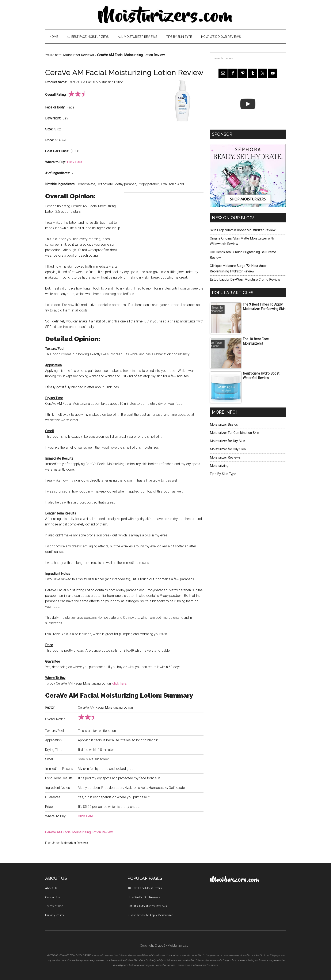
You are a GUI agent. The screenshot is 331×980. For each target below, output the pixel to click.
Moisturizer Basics (224, 424)
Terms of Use (54, 906)
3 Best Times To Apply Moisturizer (150, 915)
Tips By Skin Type (223, 474)
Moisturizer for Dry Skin (227, 441)
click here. (120, 683)
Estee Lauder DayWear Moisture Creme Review (245, 280)
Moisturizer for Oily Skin (228, 449)
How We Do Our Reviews (144, 897)
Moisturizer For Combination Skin (234, 433)
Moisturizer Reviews (79, 55)
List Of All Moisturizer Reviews (147, 906)
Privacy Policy (55, 915)
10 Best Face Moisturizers (145, 888)
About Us (51, 888)
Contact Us (53, 897)
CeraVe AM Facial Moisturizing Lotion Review (79, 832)
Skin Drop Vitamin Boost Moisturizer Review (243, 230)
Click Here (75, 162)
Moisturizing (219, 466)
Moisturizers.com (165, 15)
